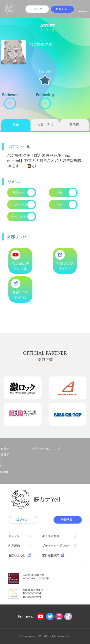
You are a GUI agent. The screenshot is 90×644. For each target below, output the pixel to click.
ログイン (36, 9)
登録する (61, 9)
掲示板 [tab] (74, 125)
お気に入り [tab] (45, 125)
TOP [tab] (16, 125)
